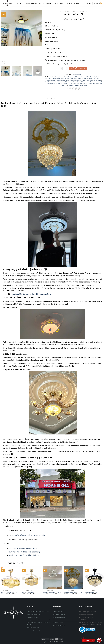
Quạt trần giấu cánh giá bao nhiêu (87, 82)
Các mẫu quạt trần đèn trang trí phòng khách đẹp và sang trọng (31, 294)
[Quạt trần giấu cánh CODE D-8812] (74, 578)
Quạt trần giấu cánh (82, 11)
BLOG (67, 3)
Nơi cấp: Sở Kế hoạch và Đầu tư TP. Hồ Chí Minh (39, 620)
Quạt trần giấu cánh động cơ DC (71, 82)
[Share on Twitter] (71, 89)
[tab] (49, 99)
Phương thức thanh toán (59, 614)
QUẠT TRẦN (42, 3)
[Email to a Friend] (74, 89)
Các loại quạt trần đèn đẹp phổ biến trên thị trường (23, 548)
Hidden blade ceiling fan (92, 77)
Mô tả (49, 99)
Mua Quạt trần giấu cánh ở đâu (65, 78)
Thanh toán (76, 3)
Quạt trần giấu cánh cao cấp (62, 80)
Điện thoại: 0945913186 (33, 627)
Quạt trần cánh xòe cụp (87, 78)
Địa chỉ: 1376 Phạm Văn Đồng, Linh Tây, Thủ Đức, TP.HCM (39, 624)
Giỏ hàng (71, 3)
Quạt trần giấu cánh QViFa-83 (93, 592)
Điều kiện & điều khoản (59, 625)
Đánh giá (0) (54, 99)
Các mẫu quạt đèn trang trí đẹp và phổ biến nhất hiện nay (24, 555)
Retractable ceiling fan (85, 84)
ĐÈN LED (62, 3)
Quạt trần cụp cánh (98, 78)
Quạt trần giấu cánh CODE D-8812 (73, 592)
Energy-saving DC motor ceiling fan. (77, 77)
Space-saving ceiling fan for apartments (77, 85)
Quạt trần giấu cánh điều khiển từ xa (54, 82)
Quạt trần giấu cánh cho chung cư (78, 80)
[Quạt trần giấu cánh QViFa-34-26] (53, 578)
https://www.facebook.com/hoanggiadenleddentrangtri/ (30, 535)
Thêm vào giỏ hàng (78, 68)
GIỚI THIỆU (22, 3)
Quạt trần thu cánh (75, 84)
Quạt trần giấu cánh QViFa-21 (9, 592)
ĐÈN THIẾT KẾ (49, 3)
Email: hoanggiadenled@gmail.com (36, 630)
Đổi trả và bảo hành (58, 620)
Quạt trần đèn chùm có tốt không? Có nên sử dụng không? (24, 552)
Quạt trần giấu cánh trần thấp (63, 84)
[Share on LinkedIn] (80, 89)
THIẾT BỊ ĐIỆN (56, 3)
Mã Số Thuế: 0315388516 (33, 614)
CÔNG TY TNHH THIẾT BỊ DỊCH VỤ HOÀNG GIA (38, 612)
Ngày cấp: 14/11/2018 (33, 617)
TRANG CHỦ (28, 3)
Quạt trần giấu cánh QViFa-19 (30, 592)
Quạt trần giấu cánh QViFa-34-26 (52, 592)
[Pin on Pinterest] (77, 89)
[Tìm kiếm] (18, 3)
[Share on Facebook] (68, 89)
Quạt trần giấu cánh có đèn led (94, 80)
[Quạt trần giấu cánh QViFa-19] (32, 578)
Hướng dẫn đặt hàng (58, 612)
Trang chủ (62, 11)
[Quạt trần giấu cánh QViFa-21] (11, 578)
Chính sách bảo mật (58, 623)
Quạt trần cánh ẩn (77, 78)
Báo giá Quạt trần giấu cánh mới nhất (59, 77)
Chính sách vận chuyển (59, 617)
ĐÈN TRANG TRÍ (35, 3)
